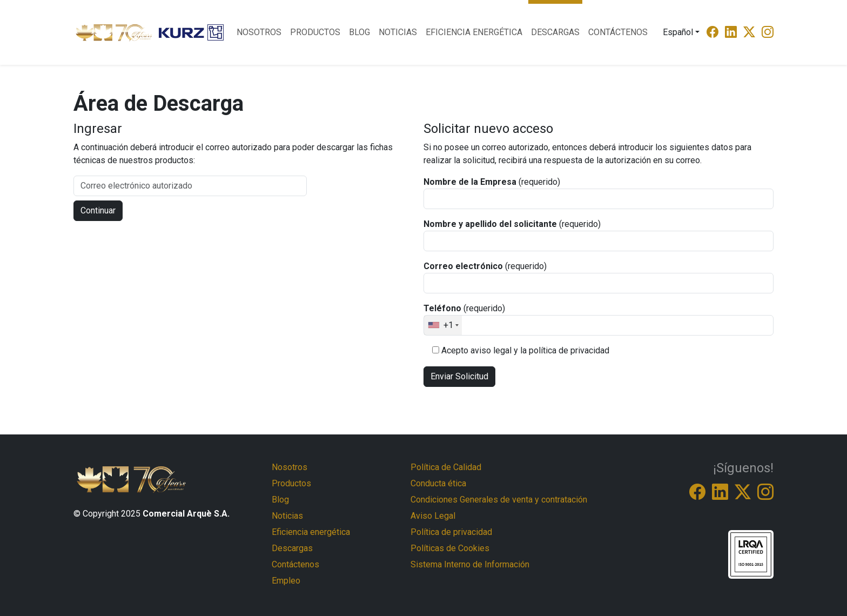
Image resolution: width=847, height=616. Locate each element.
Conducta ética (438, 483)
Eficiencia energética (474, 32)
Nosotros (259, 32)
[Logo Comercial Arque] (114, 33)
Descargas (555, 32)
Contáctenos (618, 32)
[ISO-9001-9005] (751, 554)
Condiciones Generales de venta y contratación (499, 500)
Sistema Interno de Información (470, 564)
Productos (315, 32)
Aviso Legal (433, 516)
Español (678, 32)
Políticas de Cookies (450, 548)
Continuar (98, 210)
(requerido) (492, 182)
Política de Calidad (446, 467)
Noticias (398, 32)
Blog (359, 32)
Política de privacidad (451, 532)
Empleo (286, 581)
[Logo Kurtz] (191, 32)
